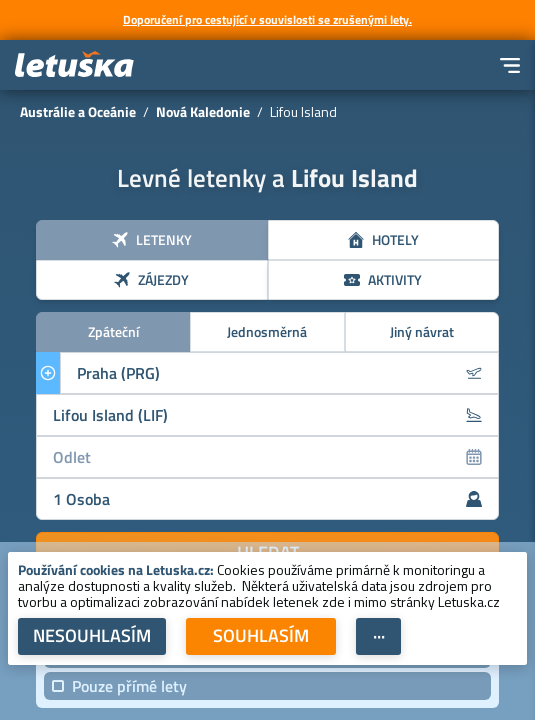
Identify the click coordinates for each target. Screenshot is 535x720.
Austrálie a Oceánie (78, 111)
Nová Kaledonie (203, 111)
